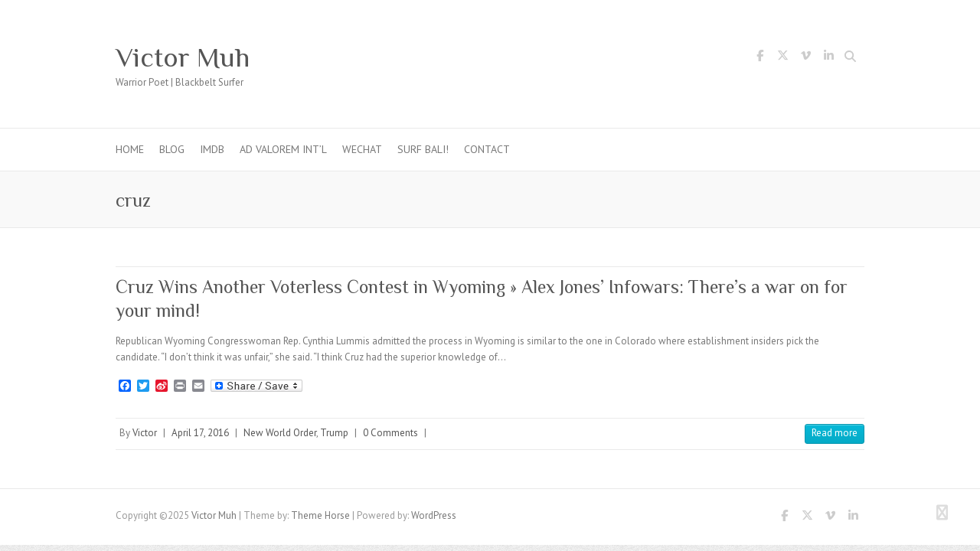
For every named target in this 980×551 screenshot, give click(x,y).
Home (130, 149)
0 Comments (390, 433)
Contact (487, 149)
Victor (145, 433)
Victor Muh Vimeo (805, 58)
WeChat (362, 149)
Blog (172, 149)
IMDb (212, 149)
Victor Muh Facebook (759, 58)
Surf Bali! (423, 149)
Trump (334, 433)
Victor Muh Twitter (782, 58)
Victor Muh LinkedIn (828, 58)
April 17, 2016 (200, 433)
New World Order (280, 433)
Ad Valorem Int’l (283, 149)
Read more (835, 433)
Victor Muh (183, 57)
